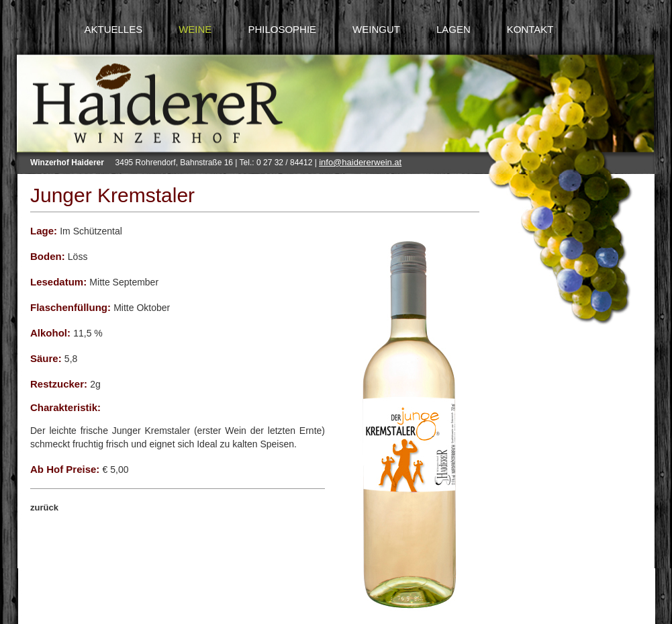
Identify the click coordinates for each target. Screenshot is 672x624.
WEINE (195, 29)
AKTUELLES (113, 29)
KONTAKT (530, 29)
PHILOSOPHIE (282, 29)
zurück (44, 507)
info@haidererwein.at (360, 162)
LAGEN (453, 29)
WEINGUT (376, 29)
